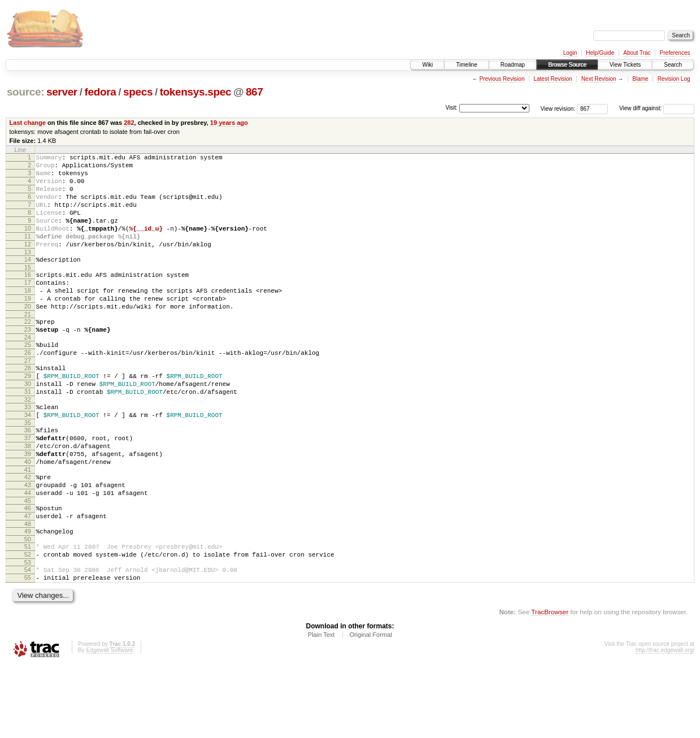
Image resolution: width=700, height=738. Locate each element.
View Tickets (625, 65)
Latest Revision (553, 79)
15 (28, 289)
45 (28, 562)
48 (28, 588)
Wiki (427, 65)
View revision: (558, 108)
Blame (640, 79)
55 (28, 649)
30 (28, 424)
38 (28, 497)
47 (28, 579)
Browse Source (567, 65)
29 (28, 415)
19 (28, 325)
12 (28, 263)
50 (28, 605)
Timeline (466, 65)
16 (28, 297)
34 (28, 461)
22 (28, 352)
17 (28, 306)
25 (28, 379)
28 (28, 405)
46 (28, 569)
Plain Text (321, 707)
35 (28, 470)
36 (28, 477)
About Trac (637, 53)
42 (28, 533)
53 (28, 632)
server (62, 92)
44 (28, 552)
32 (28, 444)
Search (673, 65)
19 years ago (229, 123)
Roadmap (513, 65)
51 (28, 613)
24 (28, 371)
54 (28, 639)
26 (28, 388)
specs (138, 92)
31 (28, 434)
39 (28, 506)
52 (28, 622)
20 (28, 335)
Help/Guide (600, 53)
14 (28, 280)
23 (28, 362)
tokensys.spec (196, 92)
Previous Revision (502, 79)
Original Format (371, 707)
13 (28, 272)
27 (28, 398)
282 (129, 123)
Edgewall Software (109, 723)
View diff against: (657, 108)
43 (28, 542)
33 (28, 451)
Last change (28, 123)
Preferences (675, 53)
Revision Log (674, 79)
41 (28, 526)
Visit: (451, 108)
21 (28, 345)
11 (28, 253)
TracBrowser (550, 685)
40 (28, 516)
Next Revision (599, 79)
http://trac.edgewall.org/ (665, 723)
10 (28, 244)
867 (255, 92)
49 (28, 596)
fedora (100, 92)
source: (25, 92)
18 (28, 316)
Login (570, 53)
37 (28, 487)
